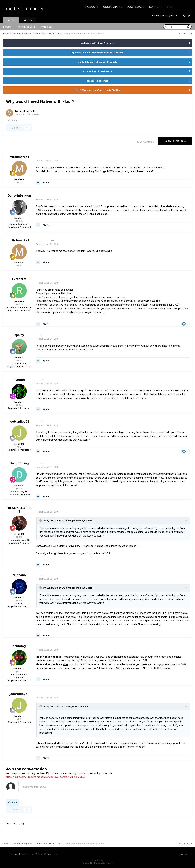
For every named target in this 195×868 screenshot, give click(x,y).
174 (19, 489)
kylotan (19, 380)
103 (19, 537)
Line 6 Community (23, 9)
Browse (11, 20)
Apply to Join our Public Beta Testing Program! (97, 53)
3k (19, 360)
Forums (7, 27)
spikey (19, 335)
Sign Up (186, 15)
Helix (36, 114)
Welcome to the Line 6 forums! (98, 43)
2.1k (19, 671)
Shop (170, 7)
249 (19, 405)
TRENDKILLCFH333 (19, 510)
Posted (47, 161)
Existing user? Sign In (165, 15)
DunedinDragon (19, 196)
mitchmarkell (27, 111)
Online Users (48, 27)
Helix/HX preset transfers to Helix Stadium (98, 90)
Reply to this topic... (34, 787)
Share (12, 120)
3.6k (19, 221)
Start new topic (146, 142)
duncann (19, 575)
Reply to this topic (175, 141)
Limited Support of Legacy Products (97, 62)
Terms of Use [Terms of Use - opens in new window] (17, 854)
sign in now (79, 773)
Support (156, 7)
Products (91, 7)
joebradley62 (19, 422)
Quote (46, 182)
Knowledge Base (26, 27)
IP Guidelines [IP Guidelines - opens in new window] (51, 854)
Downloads (136, 7)
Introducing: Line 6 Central (97, 71)
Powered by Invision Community (98, 863)
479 (19, 304)
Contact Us (186, 854)
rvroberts (19, 279)
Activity (28, 20)
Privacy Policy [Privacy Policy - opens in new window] (34, 854)
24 (19, 182)
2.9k (19, 600)
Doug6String (19, 463)
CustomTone (113, 7)
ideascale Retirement (98, 81)
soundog (19, 646)
